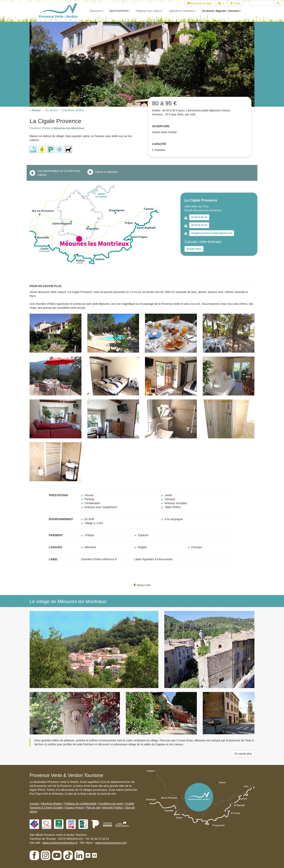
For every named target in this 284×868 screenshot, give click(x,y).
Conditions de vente (111, 804)
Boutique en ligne (200, 3)
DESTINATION (120, 11)
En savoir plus (243, 754)
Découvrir (97, 11)
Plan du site (93, 808)
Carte (235, 3)
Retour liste (142, 585)
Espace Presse (74, 808)
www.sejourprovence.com (111, 843)
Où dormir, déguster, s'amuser (221, 11)
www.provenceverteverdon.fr (60, 843)
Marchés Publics (113, 808)
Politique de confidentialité (80, 804)
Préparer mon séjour (149, 11)
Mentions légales (52, 804)
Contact (34, 804)
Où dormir (51, 110)
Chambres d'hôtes (73, 110)
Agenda (182, 11)
